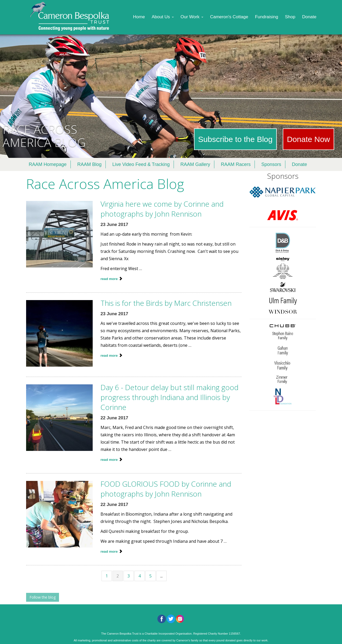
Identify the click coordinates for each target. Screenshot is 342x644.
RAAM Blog (89, 164)
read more (110, 279)
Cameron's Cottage (229, 17)
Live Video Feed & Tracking (141, 164)
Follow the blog (43, 597)
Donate (309, 17)
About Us (163, 17)
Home (139, 17)
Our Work (192, 17)
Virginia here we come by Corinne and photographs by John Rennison (162, 209)
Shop (290, 17)
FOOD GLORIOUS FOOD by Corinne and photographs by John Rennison (166, 489)
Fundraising (267, 17)
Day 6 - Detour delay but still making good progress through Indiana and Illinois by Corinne (170, 397)
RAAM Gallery (195, 164)
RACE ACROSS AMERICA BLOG (44, 136)
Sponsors (271, 164)
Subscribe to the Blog (235, 139)
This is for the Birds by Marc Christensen (166, 303)
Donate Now (308, 139)
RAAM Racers (236, 164)
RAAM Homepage (48, 164)
